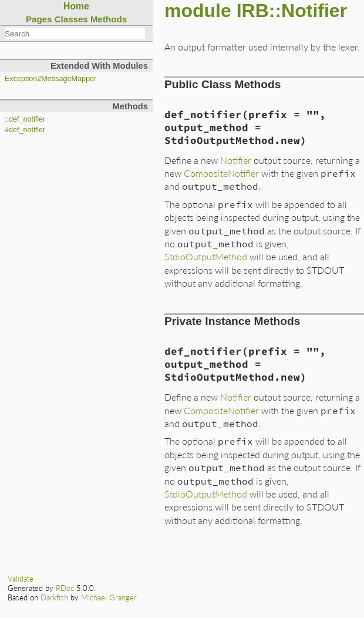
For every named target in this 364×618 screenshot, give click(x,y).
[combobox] (75, 33)
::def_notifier (25, 119)
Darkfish (54, 597)
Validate (21, 579)
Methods (109, 19)
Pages (39, 19)
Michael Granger (109, 597)
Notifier (236, 160)
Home (76, 6)
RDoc (65, 588)
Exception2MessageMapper (50, 79)
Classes (71, 19)
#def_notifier (25, 130)
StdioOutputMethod (206, 256)
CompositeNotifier (221, 173)
